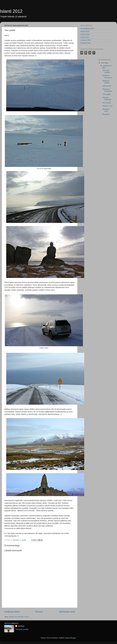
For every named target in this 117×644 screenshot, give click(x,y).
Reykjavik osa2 (106, 110)
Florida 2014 (85, 34)
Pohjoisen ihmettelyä (107, 90)
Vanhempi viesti (67, 612)
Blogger (73, 638)
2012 (103, 63)
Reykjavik (106, 114)
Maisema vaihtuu (106, 82)
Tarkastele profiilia (22, 629)
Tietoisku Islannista (107, 99)
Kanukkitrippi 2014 (87, 29)
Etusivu (39, 612)
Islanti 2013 (85, 37)
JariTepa (21, 626)
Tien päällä (107, 94)
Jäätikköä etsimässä (107, 77)
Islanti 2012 (11, 11)
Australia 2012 (86, 40)
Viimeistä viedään (106, 71)
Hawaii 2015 (85, 31)
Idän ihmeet (107, 86)
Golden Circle (107, 106)
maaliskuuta (107, 66)
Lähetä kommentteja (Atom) (19, 617)
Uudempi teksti (12, 612)
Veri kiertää (107, 103)
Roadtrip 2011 (86, 43)
